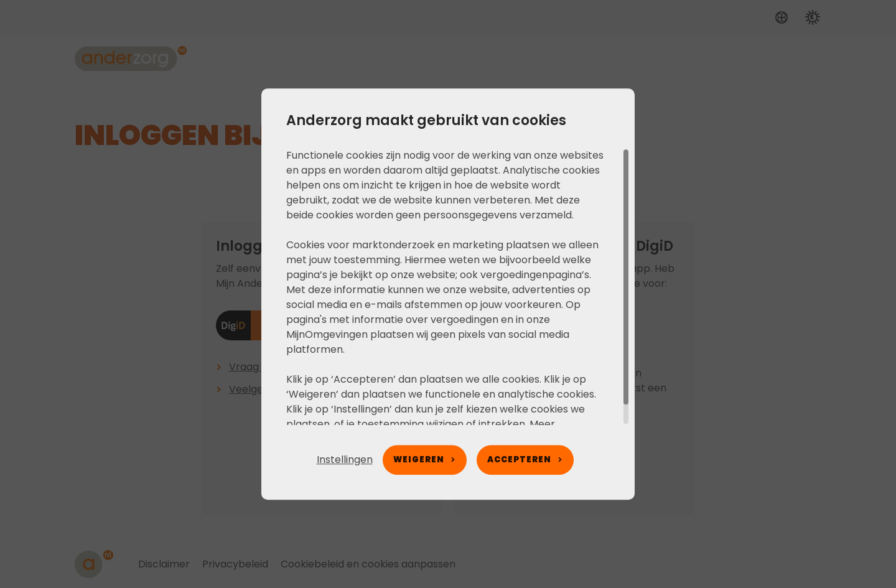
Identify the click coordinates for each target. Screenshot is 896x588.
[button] (345, 460)
